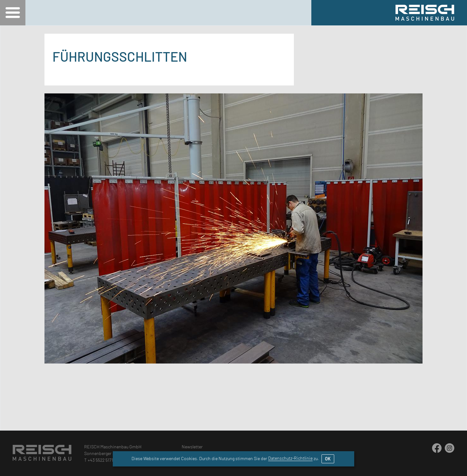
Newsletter (192, 447)
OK (328, 459)
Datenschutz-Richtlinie (290, 458)
